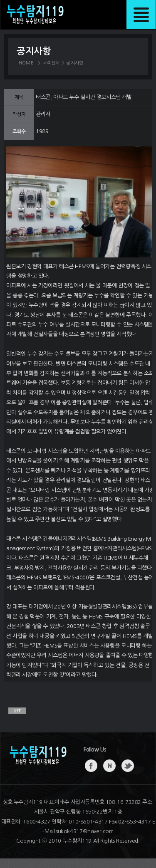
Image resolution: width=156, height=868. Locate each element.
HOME (26, 63)
